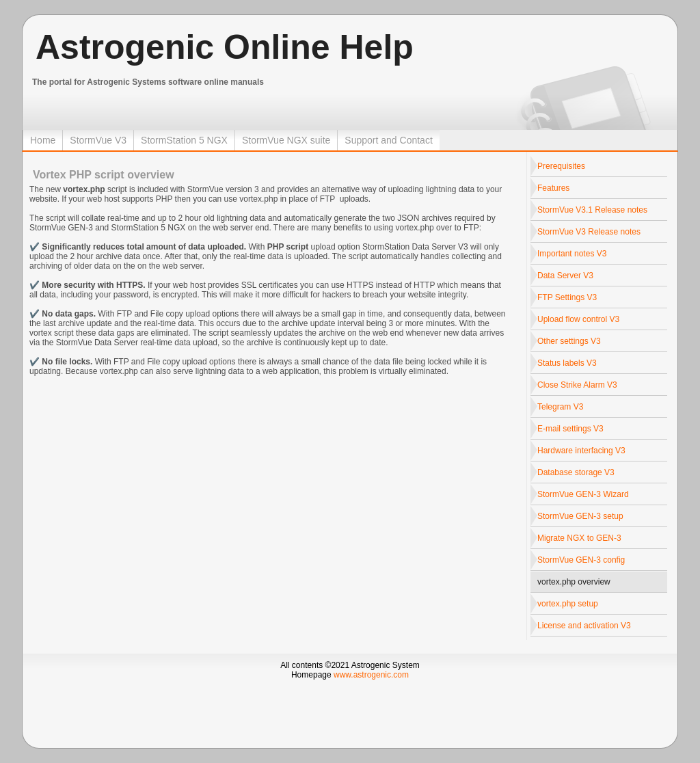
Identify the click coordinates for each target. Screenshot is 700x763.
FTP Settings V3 (567, 297)
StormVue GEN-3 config (581, 560)
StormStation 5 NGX (184, 140)
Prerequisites (561, 166)
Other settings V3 (569, 341)
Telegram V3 (560, 407)
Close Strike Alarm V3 (577, 385)
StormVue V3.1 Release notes (592, 210)
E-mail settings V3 (570, 429)
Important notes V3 (572, 254)
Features (553, 188)
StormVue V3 (98, 140)
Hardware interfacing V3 (581, 451)
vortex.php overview (574, 582)
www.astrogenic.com (371, 675)
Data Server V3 (565, 276)
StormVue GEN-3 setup (580, 516)
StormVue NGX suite (286, 140)
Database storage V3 (576, 472)
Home (43, 140)
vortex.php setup (568, 604)
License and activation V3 (584, 626)
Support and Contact (388, 140)
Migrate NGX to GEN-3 (579, 538)
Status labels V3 (567, 363)
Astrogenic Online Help (225, 47)
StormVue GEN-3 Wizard (583, 494)
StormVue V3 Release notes (589, 232)
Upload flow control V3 (578, 319)
